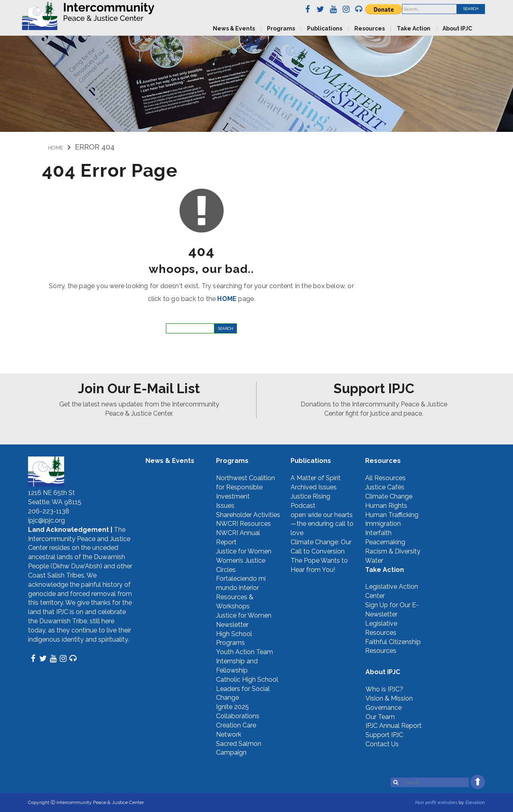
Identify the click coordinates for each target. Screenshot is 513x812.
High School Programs (234, 638)
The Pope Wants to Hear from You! (319, 565)
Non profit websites (436, 802)
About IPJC (457, 28)
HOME (227, 299)
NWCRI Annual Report (238, 537)
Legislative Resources (381, 628)
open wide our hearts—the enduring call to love (322, 524)
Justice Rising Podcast (310, 501)
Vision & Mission (389, 698)
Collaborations (238, 716)
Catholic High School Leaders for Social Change (247, 689)
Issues (225, 506)
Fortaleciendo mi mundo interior (241, 583)
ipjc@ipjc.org (46, 520)
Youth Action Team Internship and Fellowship (244, 661)
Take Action (414, 28)
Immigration (383, 524)
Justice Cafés (385, 487)
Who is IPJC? (384, 689)
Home (56, 148)
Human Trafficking (392, 515)
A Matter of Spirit (316, 478)
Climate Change (389, 496)
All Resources (385, 478)
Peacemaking (385, 542)
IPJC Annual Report (394, 726)
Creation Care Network (236, 730)
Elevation (475, 802)
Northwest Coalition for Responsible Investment (245, 487)
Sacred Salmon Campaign (239, 748)
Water (374, 561)
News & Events (234, 28)
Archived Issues (314, 487)
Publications (325, 28)
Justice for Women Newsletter (244, 620)
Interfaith (378, 533)
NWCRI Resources (243, 524)
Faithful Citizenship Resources (393, 646)
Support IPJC (384, 735)
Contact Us (382, 744)
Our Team (380, 717)
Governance (384, 708)
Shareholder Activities (248, 515)
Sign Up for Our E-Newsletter (392, 610)
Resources (370, 28)
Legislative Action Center (392, 591)
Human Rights (386, 506)
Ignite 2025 (232, 707)
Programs (281, 28)
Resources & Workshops (235, 602)
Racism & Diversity (393, 551)
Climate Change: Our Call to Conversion (321, 547)
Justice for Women (244, 551)
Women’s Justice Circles (241, 565)
